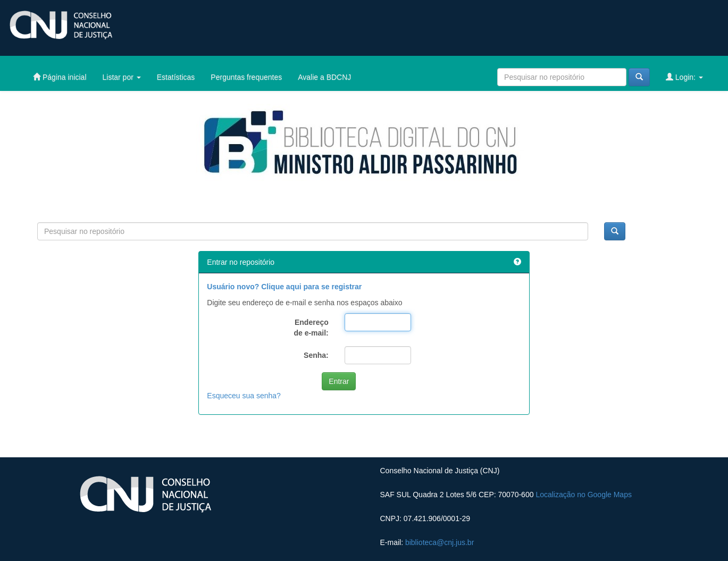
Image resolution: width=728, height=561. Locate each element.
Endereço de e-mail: (311, 328)
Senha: (316, 355)
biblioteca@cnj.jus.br (440, 542)
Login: (684, 77)
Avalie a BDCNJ (324, 77)
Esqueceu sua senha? (244, 396)
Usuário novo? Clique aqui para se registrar (284, 287)
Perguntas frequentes (246, 77)
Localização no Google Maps (584, 495)
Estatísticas (176, 77)
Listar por (122, 77)
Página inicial (60, 77)
